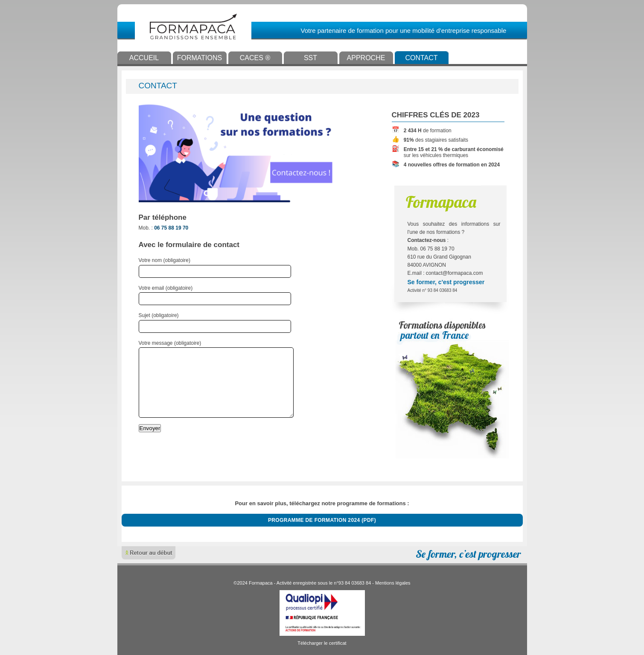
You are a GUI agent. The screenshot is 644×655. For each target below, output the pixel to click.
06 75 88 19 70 (171, 228)
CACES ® (255, 58)
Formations (200, 58)
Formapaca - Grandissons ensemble (227, 26)
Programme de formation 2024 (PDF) (322, 520)
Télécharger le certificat (322, 643)
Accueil (144, 58)
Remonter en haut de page (149, 553)
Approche (366, 58)
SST (310, 58)
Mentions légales (393, 583)
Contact (421, 58)
